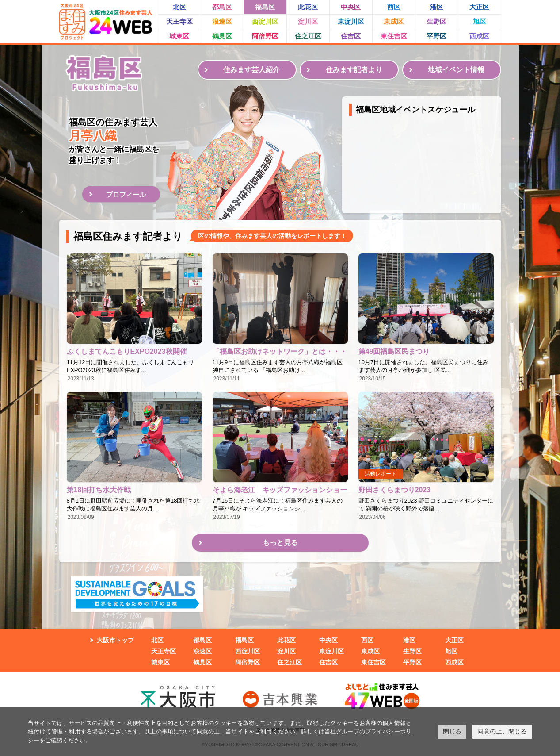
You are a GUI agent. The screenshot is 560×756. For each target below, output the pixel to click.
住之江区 (308, 36)
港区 (437, 7)
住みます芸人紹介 (251, 70)
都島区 (222, 7)
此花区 (308, 7)
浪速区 (222, 21)
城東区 (179, 36)
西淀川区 (265, 21)
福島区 (265, 7)
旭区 (480, 21)
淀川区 (308, 21)
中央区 (351, 7)
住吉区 (351, 36)
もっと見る (280, 543)
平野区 (436, 36)
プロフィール (126, 194)
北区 (179, 7)
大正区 (479, 7)
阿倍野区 (265, 36)
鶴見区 (222, 36)
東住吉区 (394, 36)
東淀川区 (351, 21)
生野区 (436, 21)
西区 (394, 7)
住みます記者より (354, 70)
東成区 (394, 21)
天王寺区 (179, 21)
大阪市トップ (115, 640)
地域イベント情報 (456, 70)
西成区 (479, 36)
